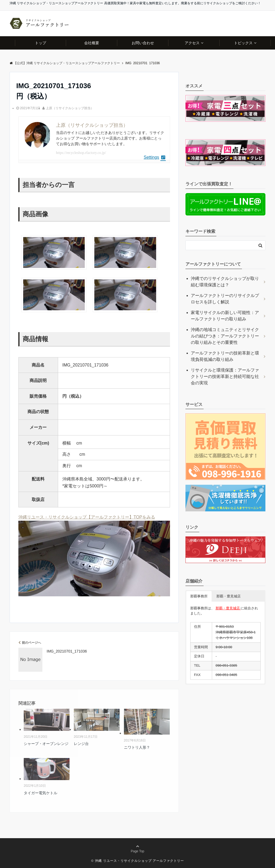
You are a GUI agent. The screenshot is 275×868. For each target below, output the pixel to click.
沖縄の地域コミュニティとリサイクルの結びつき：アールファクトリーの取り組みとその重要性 (225, 336)
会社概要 (92, 43)
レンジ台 (81, 744)
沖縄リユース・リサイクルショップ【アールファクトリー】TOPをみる (87, 517)
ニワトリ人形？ (137, 747)
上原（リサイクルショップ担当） (70, 108)
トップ (41, 43)
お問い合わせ (143, 43)
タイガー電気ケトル (41, 793)
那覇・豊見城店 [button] (229, 596)
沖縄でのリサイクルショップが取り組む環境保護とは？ (225, 282)
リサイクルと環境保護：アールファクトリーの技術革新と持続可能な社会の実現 (225, 376)
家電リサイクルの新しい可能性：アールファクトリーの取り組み (225, 316)
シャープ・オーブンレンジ (46, 744)
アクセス (192, 43)
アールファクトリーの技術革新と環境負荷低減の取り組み (225, 356)
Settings (155, 157)
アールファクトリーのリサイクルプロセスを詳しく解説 (225, 299)
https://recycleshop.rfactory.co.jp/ (81, 153)
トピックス (243, 43)
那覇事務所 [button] (199, 596)
